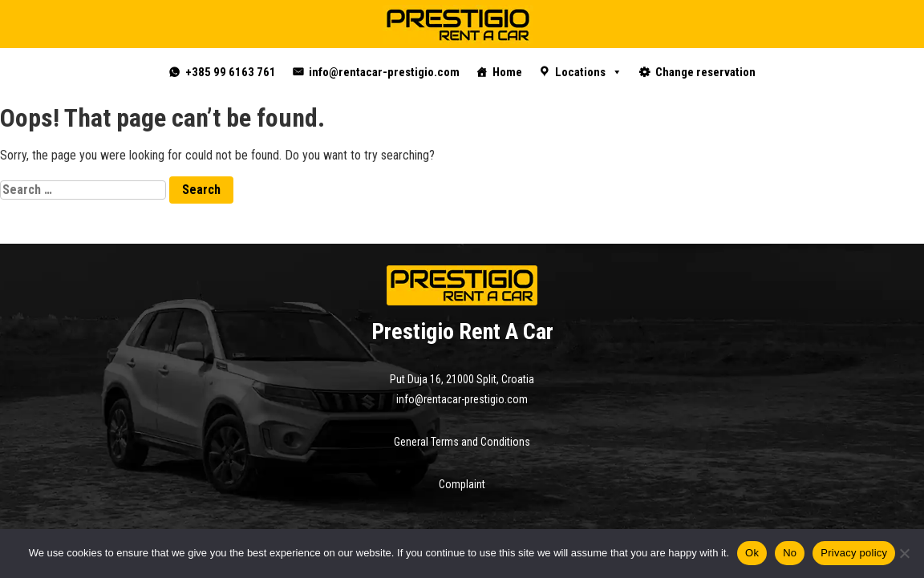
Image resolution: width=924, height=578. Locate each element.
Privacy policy (854, 553)
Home (507, 72)
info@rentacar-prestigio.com (384, 72)
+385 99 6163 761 (231, 72)
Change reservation (705, 72)
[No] (904, 553)
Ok (752, 553)
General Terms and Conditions (462, 442)
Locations (589, 72)
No (790, 553)
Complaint (462, 484)
